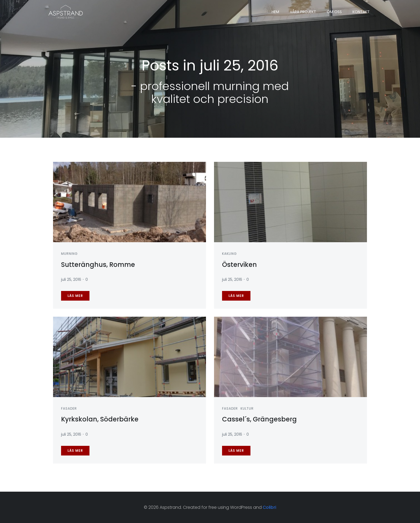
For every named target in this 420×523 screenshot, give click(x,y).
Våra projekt (303, 12)
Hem (275, 12)
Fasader (69, 408)
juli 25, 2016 (71, 279)
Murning (69, 254)
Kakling (229, 254)
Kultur (247, 408)
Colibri (269, 507)
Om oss (334, 12)
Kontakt (361, 12)
